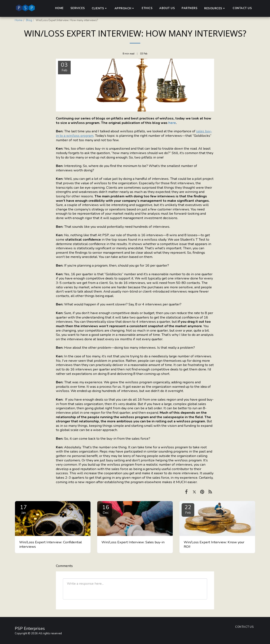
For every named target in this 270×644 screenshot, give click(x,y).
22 (188, 509)
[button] (100, 8)
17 (23, 509)
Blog (29, 20)
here (172, 123)
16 (106, 509)
